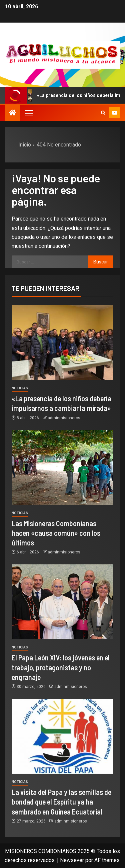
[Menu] (28, 113)
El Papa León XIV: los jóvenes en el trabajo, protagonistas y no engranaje (61, 667)
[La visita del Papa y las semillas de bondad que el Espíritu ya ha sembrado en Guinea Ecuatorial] (62, 736)
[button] (28, 113)
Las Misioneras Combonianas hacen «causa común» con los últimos (56, 533)
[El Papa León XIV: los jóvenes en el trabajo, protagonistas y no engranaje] (62, 602)
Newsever (72, 860)
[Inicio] (13, 113)
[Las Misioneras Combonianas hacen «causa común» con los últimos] (62, 468)
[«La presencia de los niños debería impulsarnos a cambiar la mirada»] (62, 343)
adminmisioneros (64, 418)
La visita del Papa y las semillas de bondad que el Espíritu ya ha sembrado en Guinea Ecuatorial (61, 802)
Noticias (20, 388)
